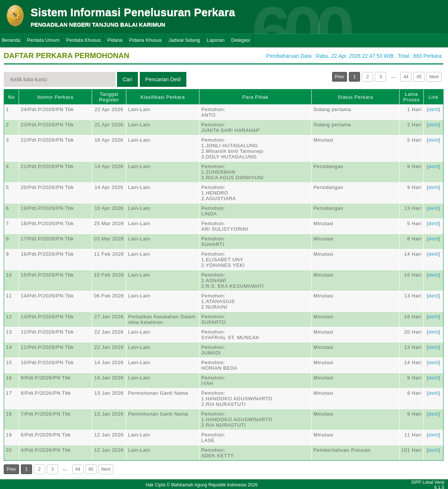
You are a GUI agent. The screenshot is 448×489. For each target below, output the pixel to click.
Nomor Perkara (55, 97)
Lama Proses (411, 97)
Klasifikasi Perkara (163, 97)
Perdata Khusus (84, 40)
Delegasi (241, 40)
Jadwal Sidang (184, 40)
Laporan (216, 40)
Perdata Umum (43, 40)
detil (433, 109)
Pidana (115, 40)
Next (434, 77)
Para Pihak (255, 97)
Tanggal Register (109, 97)
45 (419, 77)
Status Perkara (355, 97)
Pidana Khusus (146, 40)
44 (406, 77)
